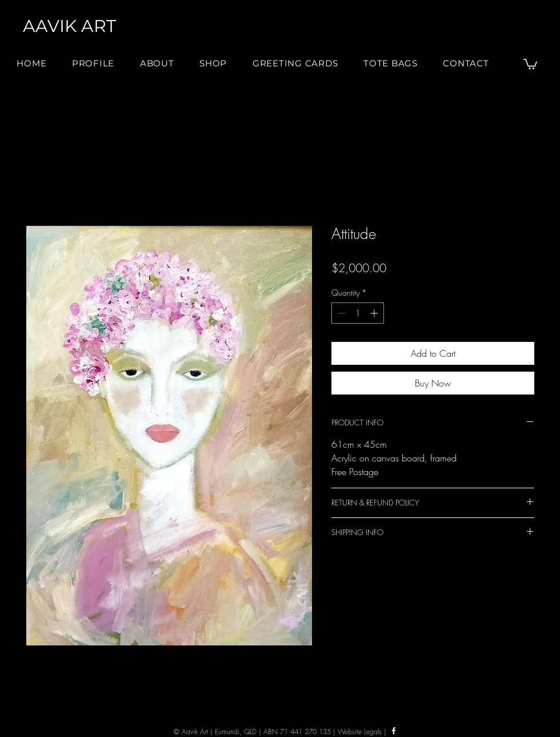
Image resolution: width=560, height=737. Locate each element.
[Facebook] (394, 731)
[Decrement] (340, 313)
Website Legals (360, 732)
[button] (157, 63)
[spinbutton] (358, 313)
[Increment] (375, 313)
